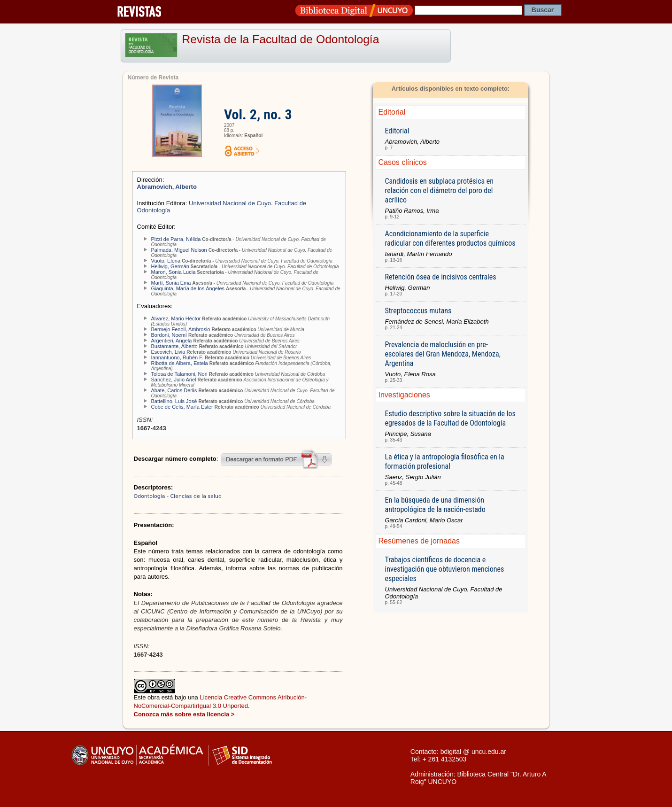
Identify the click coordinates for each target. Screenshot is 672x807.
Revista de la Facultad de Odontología (281, 39)
